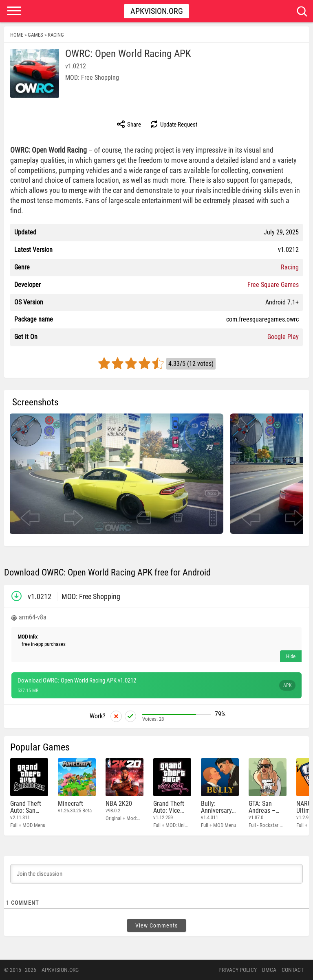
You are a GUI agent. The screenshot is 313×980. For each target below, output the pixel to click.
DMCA (269, 970)
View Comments (156, 925)
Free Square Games (273, 285)
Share (129, 124)
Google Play (283, 337)
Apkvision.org (157, 11)
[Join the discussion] (156, 874)
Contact (293, 970)
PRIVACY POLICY (238, 970)
